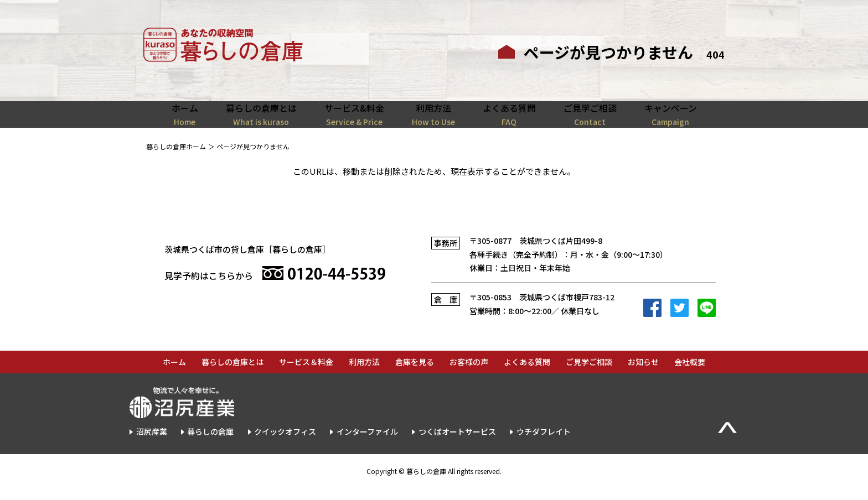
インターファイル (367, 444)
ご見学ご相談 (589, 374)
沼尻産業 (152, 444)
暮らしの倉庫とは (232, 374)
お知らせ (643, 374)
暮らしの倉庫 (210, 444)
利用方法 (364, 374)
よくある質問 (527, 374)
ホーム (174, 374)
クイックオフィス (285, 444)
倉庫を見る (415, 374)
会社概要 (690, 374)
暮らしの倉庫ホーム (176, 158)
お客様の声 (469, 374)
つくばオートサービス (457, 444)
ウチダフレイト (544, 444)
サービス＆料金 (306, 374)
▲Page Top (727, 440)
